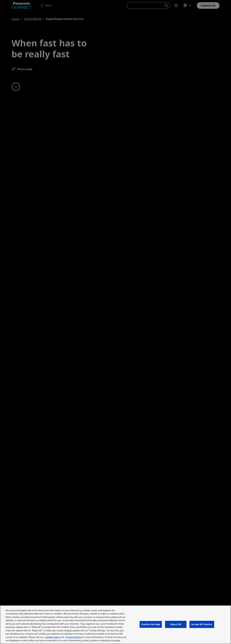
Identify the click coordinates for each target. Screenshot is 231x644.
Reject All (176, 624)
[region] (115, 625)
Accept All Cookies (202, 624)
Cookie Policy (52, 637)
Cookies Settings (151, 624)
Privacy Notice (74, 637)
